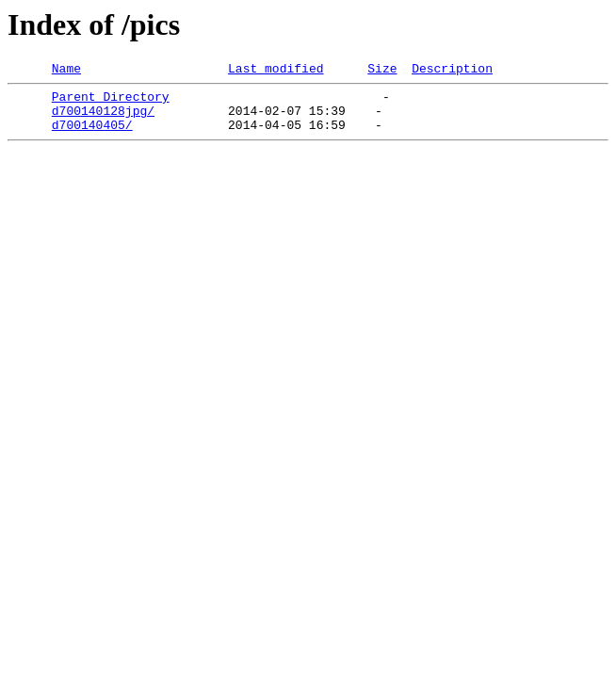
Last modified (276, 71)
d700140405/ (92, 136)
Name (66, 71)
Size (382, 71)
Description (452, 71)
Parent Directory (111, 102)
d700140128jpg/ (103, 119)
